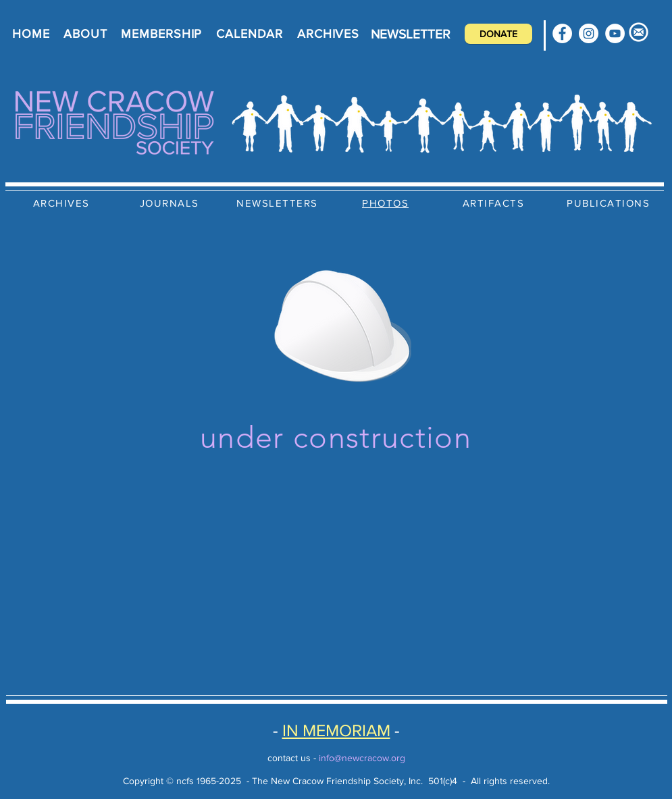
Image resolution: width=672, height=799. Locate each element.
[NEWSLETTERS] (279, 203)
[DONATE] (498, 34)
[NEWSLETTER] (411, 34)
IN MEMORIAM (336, 730)
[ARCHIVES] (63, 203)
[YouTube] (615, 33)
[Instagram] (589, 33)
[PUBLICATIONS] (610, 203)
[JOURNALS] (171, 203)
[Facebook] (562, 33)
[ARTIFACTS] (495, 203)
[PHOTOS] (387, 203)
